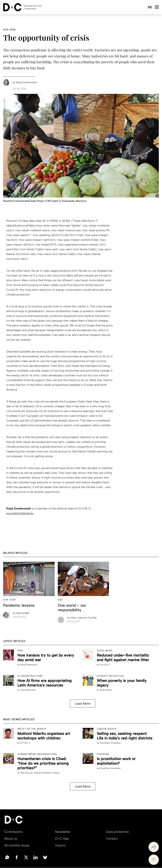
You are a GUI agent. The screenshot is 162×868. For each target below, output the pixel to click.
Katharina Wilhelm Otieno (47, 773)
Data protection (117, 832)
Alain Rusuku (27, 773)
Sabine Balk (21, 613)
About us (11, 839)
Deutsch (150, 7)
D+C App (62, 839)
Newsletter (63, 832)
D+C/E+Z (105, 665)
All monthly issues (17, 845)
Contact (112, 839)
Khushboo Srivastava (110, 743)
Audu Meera (106, 690)
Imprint (60, 845)
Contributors (13, 832)
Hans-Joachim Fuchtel (82, 618)
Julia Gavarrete (28, 690)
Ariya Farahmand (29, 665)
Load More (83, 703)
